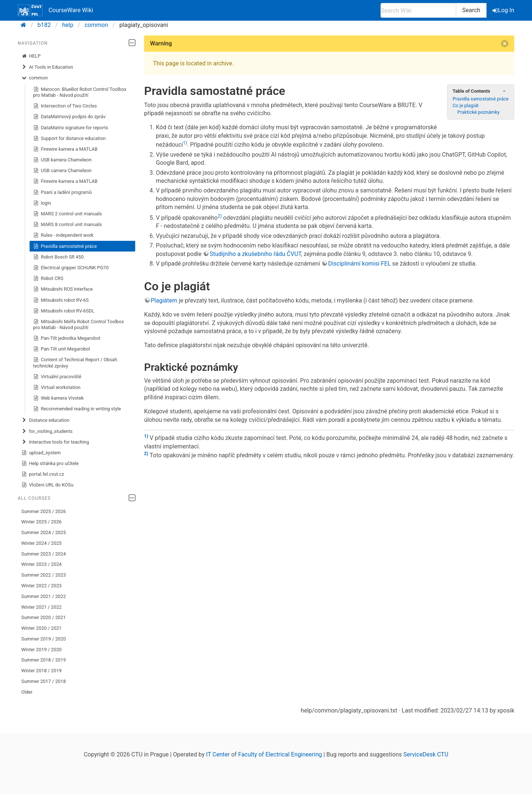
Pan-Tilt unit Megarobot (62, 349)
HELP (31, 56)
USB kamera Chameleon (62, 160)
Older (27, 692)
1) (185, 143)
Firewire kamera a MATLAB (66, 149)
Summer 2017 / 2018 (44, 681)
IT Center (218, 754)
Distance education (45, 420)
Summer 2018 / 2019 (44, 660)
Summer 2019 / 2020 (44, 639)
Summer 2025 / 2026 (44, 511)
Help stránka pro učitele (50, 464)
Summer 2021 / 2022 (44, 596)
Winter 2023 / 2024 (42, 564)
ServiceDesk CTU (426, 754)
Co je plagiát (466, 105)
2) (220, 216)
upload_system (41, 453)
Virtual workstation (57, 387)
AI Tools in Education (47, 67)
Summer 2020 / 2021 (44, 617)
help (68, 25)
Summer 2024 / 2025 (44, 532)
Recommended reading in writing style (77, 409)
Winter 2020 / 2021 (42, 628)
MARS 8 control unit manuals (68, 225)
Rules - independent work (64, 235)
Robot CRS (48, 279)
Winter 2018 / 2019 (42, 671)
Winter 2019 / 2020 (42, 650)
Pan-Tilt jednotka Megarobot (67, 338)
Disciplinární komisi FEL (359, 264)
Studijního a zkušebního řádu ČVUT (255, 254)
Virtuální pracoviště (57, 377)
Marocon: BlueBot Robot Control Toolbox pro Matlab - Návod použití (80, 92)
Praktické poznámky (478, 112)
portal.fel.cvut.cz (43, 474)
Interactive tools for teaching (55, 442)
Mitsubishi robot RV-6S (61, 300)
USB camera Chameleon (62, 171)
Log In (504, 10)
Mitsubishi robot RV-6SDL (64, 311)
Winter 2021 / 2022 (42, 607)
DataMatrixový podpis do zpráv (69, 117)
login (42, 203)
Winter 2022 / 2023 (42, 586)
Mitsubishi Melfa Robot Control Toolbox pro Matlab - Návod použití (79, 324)
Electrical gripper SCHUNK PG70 (71, 268)
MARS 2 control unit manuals (68, 214)
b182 (44, 25)
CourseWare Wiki (55, 10)
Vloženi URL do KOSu (47, 485)
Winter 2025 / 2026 (42, 522)
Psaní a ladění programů (63, 192)
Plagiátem (164, 300)
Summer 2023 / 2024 (44, 554)
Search (471, 10)
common (96, 25)
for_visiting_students (47, 431)
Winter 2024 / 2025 (42, 543)
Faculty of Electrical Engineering (280, 754)
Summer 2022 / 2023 (44, 575)
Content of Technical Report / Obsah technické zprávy (75, 363)
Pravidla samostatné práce (65, 246)
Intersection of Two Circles (65, 106)
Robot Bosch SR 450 (59, 257)
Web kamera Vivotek (59, 398)
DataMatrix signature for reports (71, 128)
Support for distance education (70, 139)
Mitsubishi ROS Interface (63, 289)
